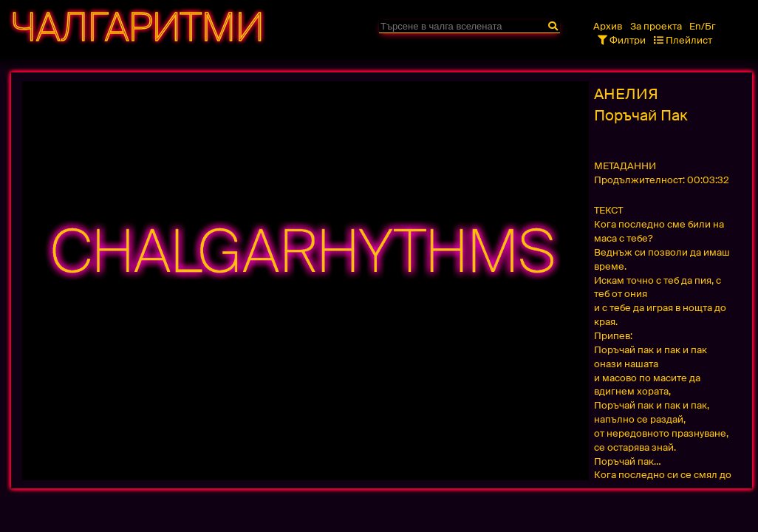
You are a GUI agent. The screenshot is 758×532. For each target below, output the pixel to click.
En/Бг (703, 26)
